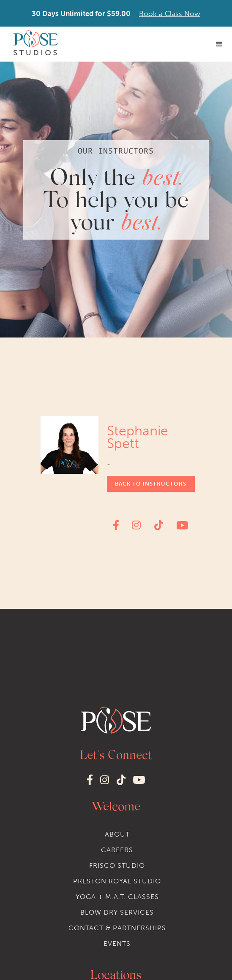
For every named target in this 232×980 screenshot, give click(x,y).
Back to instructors (151, 484)
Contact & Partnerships (117, 928)
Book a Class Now (170, 13)
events (117, 944)
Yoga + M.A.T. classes (117, 897)
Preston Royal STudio (117, 881)
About (117, 834)
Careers (117, 850)
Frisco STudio (117, 865)
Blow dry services (117, 912)
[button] (219, 44)
